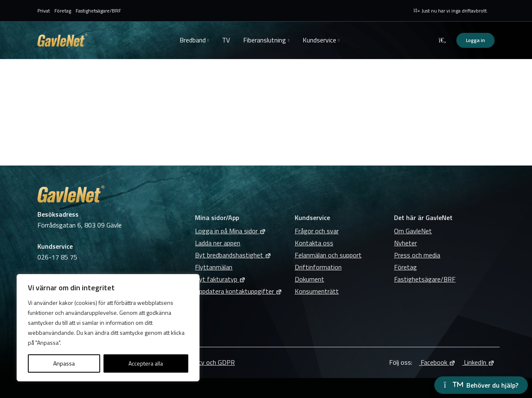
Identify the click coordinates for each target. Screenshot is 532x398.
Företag (63, 11)
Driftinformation (318, 267)
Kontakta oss (314, 243)
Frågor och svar (317, 231)
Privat (44, 11)
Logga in (475, 40)
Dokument (309, 279)
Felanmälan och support (328, 255)
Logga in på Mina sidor (230, 231)
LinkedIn (478, 362)
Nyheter (405, 243)
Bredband (193, 40)
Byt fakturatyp (220, 279)
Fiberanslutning (265, 40)
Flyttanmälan (214, 267)
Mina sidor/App (217, 218)
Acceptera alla (146, 363)
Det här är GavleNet (423, 218)
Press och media (417, 255)
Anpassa (64, 363)
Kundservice (319, 40)
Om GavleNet (413, 231)
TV (226, 40)
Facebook (437, 362)
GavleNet (62, 40)
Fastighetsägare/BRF (98, 11)
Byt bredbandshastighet (233, 255)
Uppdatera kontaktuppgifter (239, 291)
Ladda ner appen (218, 243)
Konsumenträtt (317, 291)
